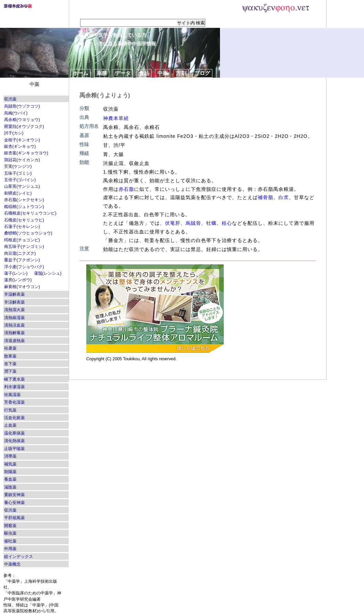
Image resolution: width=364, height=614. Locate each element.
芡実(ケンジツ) (18, 166)
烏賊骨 (193, 223)
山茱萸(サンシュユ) (22, 186)
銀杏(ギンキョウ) (20, 146)
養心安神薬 (14, 503)
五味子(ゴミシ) (18, 173)
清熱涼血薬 (14, 325)
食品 (144, 73)
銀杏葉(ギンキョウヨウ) (26, 153)
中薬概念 (12, 564)
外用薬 (10, 549)
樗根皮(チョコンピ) (22, 240)
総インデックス (19, 557)
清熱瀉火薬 (14, 310)
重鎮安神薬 (14, 495)
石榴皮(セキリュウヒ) (24, 220)
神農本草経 (116, 118)
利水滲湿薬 (14, 387)
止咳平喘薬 (14, 449)
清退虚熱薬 (14, 341)
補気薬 (10, 464)
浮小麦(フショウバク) (24, 267)
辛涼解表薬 (14, 302)
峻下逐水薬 (14, 379)
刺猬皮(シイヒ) (18, 193)
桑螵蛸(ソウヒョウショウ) (28, 233)
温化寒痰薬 (14, 433)
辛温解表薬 (14, 294)
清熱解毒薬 (14, 333)
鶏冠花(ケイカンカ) (22, 160)
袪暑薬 (10, 348)
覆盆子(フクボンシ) (22, 260)
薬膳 (102, 73)
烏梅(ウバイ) (16, 113)
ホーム (81, 73)
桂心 (227, 223)
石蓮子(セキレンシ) (22, 227)
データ (123, 73)
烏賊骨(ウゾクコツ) (22, 106)
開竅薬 (10, 526)
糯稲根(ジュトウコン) (24, 207)
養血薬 (10, 479)
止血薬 (10, 425)
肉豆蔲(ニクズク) (20, 253)
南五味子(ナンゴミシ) (24, 246)
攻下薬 (10, 364)
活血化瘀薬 (14, 418)
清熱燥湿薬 (14, 318)
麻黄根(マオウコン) (22, 287)
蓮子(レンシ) (16, 273)
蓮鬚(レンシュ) (48, 273)
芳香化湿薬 (14, 402)
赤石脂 (126, 189)
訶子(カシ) (14, 133)
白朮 (284, 197)
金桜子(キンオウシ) (22, 140)
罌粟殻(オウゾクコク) (24, 127)
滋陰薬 (10, 487)
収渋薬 (10, 99)
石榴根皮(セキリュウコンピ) (30, 213)
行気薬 (10, 410)
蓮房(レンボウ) (18, 280)
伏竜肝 (173, 223)
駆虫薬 (10, 533)
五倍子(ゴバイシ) (20, 180)
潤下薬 (10, 371)
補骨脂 (266, 197)
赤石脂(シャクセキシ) (24, 200)
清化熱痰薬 (14, 441)
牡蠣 (211, 223)
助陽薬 (10, 472)
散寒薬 (10, 356)
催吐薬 (10, 541)
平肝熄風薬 (14, 518)
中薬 (163, 73)
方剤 (181, 73)
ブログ (202, 73)
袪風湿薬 (12, 395)
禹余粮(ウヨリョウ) (22, 120)
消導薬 (10, 456)
